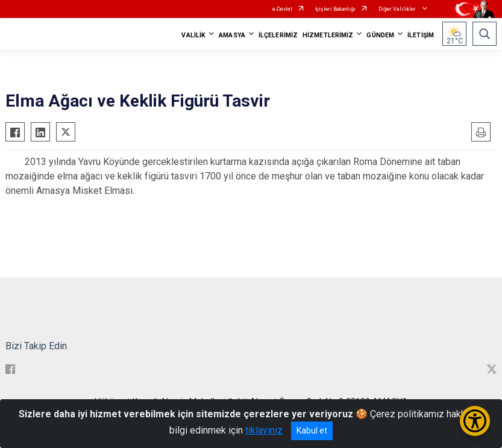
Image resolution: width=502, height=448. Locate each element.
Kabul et (312, 431)
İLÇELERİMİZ (278, 35)
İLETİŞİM (421, 35)
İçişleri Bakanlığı (335, 9)
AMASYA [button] (232, 35)
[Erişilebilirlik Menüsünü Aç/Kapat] (475, 421)
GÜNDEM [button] (380, 35)
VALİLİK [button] (193, 35)
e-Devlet (282, 9)
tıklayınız (264, 430)
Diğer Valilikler (398, 9)
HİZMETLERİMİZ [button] (328, 35)
